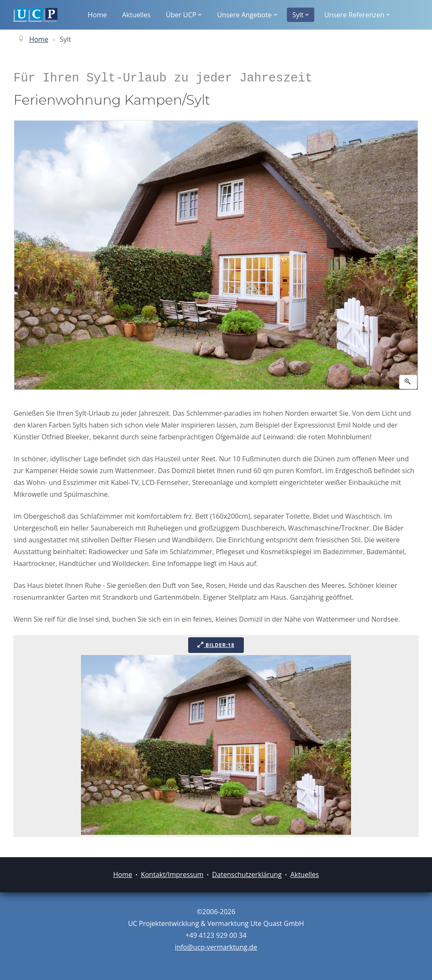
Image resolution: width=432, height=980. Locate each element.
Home (97, 15)
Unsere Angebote (247, 15)
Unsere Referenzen (357, 15)
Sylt (301, 15)
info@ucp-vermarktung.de (216, 947)
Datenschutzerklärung (247, 874)
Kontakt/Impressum (172, 874)
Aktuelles (136, 15)
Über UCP (184, 15)
